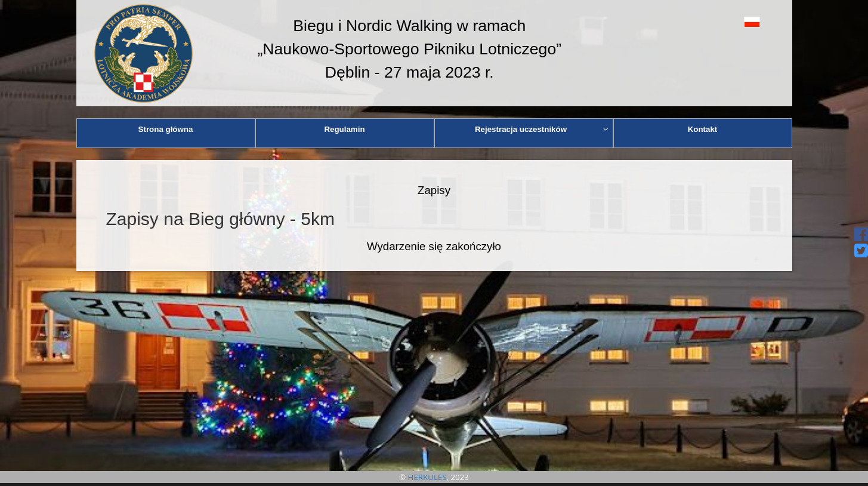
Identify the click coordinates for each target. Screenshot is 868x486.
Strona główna (166, 129)
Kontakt (703, 129)
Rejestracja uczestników (542, 129)
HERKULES (427, 477)
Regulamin (344, 129)
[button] (725, 22)
